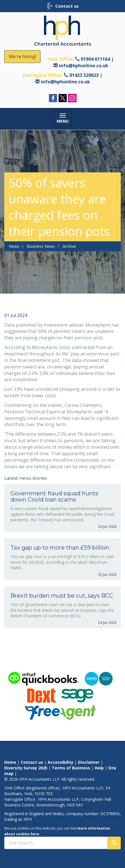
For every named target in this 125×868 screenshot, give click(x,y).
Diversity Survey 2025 (26, 768)
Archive (69, 246)
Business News (41, 246)
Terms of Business (71, 768)
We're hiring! (22, 57)
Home (10, 762)
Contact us (32, 762)
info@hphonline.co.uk (84, 66)
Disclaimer (89, 762)
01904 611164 (95, 59)
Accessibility (61, 762)
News (14, 246)
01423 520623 (84, 75)
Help (99, 768)
